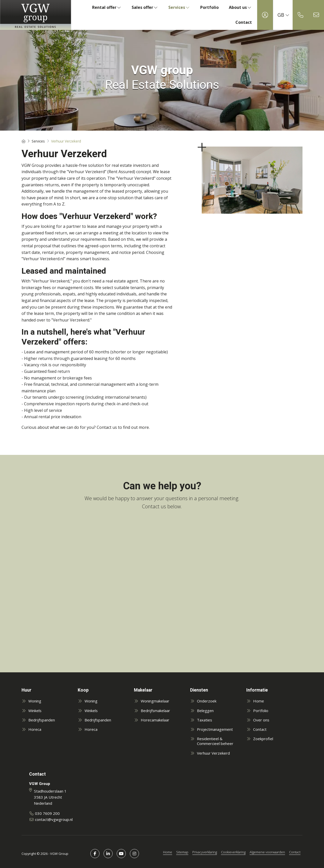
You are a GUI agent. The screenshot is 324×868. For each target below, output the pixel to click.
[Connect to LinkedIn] (108, 854)
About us (240, 7)
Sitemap (182, 852)
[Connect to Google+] (134, 854)
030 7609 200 (47, 813)
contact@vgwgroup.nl (54, 819)
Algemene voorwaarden (267, 852)
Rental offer (107, 7)
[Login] (265, 15)
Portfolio (209, 7)
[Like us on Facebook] (95, 854)
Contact (244, 22)
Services (179, 7)
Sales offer (145, 7)
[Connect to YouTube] (121, 854)
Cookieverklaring (233, 852)
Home (168, 852)
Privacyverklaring (205, 852)
